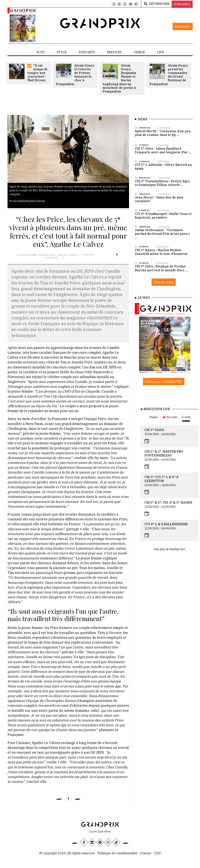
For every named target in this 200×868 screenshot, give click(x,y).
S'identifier (182, 4)
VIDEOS (139, 52)
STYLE (62, 52)
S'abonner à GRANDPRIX (164, 382)
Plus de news (164, 289)
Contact (146, 853)
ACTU (40, 52)
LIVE (161, 52)
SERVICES (114, 52)
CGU (157, 853)
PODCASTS (87, 52)
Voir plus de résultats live (169, 549)
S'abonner (183, 26)
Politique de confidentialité (118, 853)
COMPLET (88, 255)
